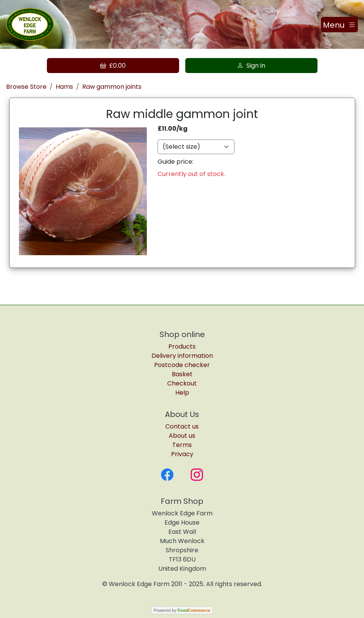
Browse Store (26, 87)
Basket (182, 374)
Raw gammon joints (112, 87)
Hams (64, 87)
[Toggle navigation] (339, 25)
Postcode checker (182, 365)
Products (182, 346)
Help (182, 393)
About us (182, 436)
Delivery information (182, 356)
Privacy (182, 454)
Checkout (182, 383)
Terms (182, 445)
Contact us (182, 426)
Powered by (182, 610)
